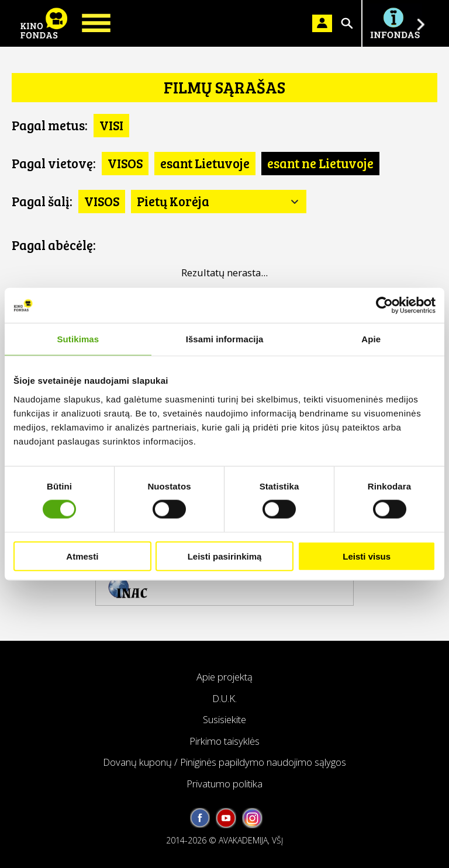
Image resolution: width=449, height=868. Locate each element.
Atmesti (82, 556)
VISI (111, 125)
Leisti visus (367, 556)
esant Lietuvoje (205, 163)
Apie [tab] (371, 339)
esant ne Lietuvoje (320, 163)
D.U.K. (224, 698)
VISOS (125, 163)
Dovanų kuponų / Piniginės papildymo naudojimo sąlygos (224, 762)
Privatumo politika (224, 784)
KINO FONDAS (44, 23)
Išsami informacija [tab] (225, 339)
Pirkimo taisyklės (224, 741)
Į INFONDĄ (395, 23)
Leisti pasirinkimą (225, 556)
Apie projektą (224, 677)
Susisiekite (224, 719)
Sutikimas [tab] (78, 339)
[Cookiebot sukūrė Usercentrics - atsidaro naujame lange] (384, 305)
